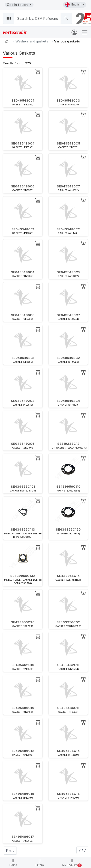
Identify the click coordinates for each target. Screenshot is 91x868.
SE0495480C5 (68, 143)
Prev (10, 851)
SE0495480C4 (23, 143)
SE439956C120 (68, 529)
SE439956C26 (23, 622)
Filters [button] (40, 862)
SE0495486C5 (68, 272)
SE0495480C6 (23, 186)
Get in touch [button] (18, 5)
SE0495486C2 (68, 229)
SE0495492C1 (23, 358)
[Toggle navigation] (85, 32)
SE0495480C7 (68, 186)
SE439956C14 (68, 576)
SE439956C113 (23, 529)
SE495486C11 (68, 708)
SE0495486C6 (23, 315)
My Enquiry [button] (72, 863)
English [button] (74, 5)
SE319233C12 (68, 444)
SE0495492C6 (23, 444)
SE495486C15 (23, 794)
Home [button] (13, 862)
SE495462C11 (68, 665)
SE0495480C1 (23, 100)
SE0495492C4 (68, 401)
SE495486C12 (23, 751)
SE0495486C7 (68, 315)
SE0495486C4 (23, 272)
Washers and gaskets (32, 41)
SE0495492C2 (68, 358)
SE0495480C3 (68, 100)
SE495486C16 (68, 794)
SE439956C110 (68, 486)
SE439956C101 (23, 486)
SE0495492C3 (23, 401)
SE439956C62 (68, 622)
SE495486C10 (23, 708)
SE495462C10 (23, 665)
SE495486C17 (23, 837)
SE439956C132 (23, 576)
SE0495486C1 (23, 229)
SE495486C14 (68, 751)
